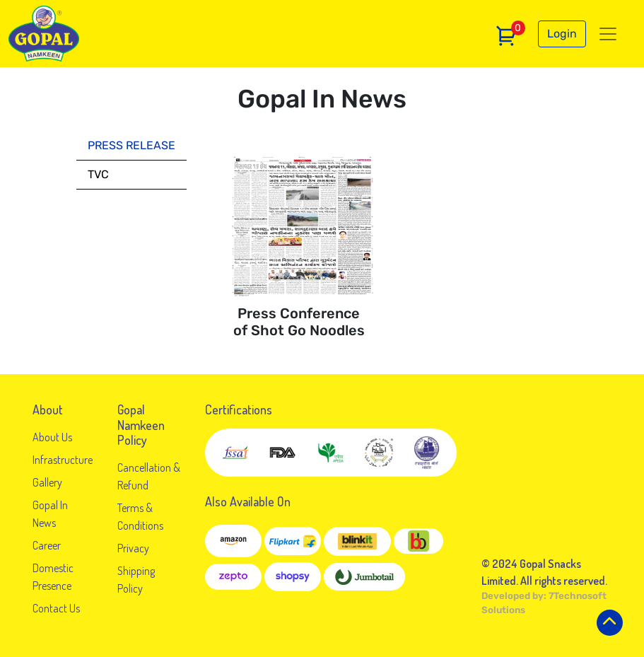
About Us (52, 437)
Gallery (47, 482)
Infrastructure (63, 460)
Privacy (133, 548)
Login (562, 34)
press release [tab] (131, 145)
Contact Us (56, 608)
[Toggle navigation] (608, 34)
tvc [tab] (98, 174)
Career (47, 545)
